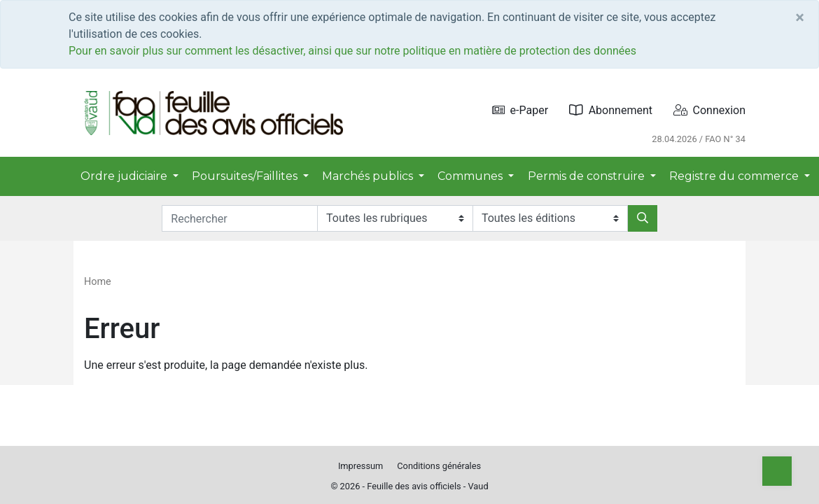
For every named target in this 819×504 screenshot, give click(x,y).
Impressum (360, 466)
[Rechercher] (643, 218)
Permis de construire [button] (588, 176)
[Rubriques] (395, 218)
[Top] (777, 471)
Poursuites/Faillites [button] (246, 176)
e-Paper (520, 110)
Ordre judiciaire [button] (125, 176)
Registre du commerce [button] (735, 176)
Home (98, 282)
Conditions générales (439, 466)
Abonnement (611, 110)
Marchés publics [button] (369, 176)
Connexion (709, 110)
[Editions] (550, 218)
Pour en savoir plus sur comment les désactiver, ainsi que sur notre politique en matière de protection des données (352, 51)
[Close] (800, 17)
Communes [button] (471, 176)
